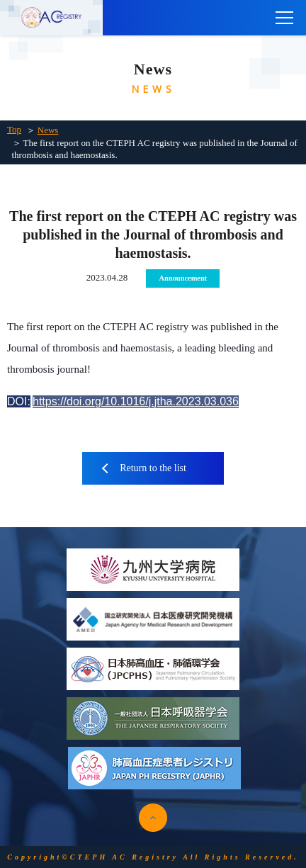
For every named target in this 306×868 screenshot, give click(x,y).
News (48, 130)
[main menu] (285, 18)
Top (14, 129)
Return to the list (153, 468)
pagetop (153, 818)
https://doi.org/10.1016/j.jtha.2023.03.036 (136, 401)
